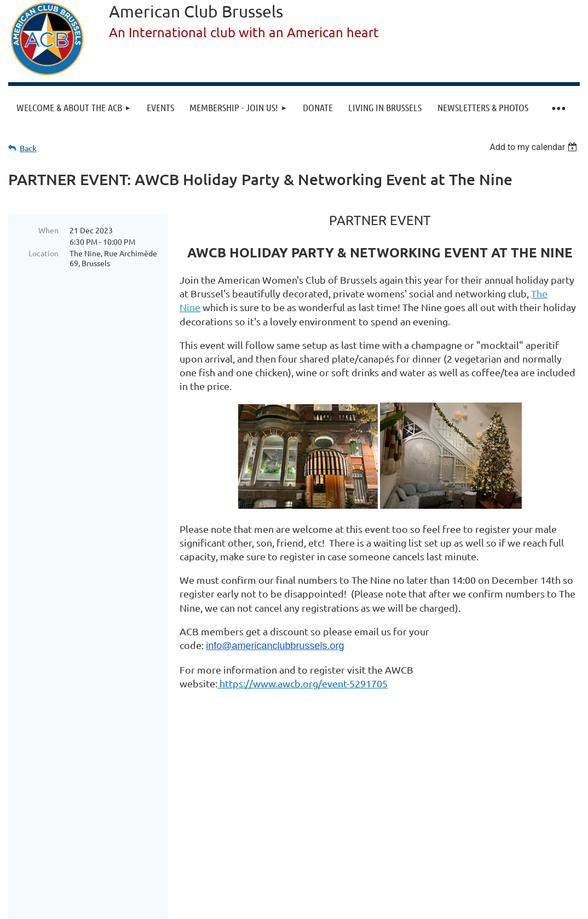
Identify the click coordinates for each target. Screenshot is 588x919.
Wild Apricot (449, 877)
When (48, 230)
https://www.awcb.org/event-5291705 (302, 683)
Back (28, 148)
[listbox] (535, 147)
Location (44, 253)
